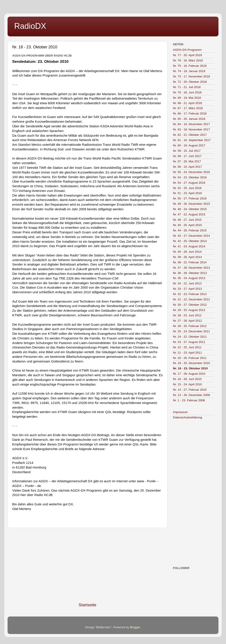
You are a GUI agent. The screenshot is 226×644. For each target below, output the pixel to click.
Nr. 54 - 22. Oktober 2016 (190, 177)
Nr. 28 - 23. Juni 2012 (187, 315)
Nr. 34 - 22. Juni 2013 (187, 283)
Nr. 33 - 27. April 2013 (187, 289)
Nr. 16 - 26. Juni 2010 (187, 379)
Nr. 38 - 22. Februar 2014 (190, 262)
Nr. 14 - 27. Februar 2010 (190, 390)
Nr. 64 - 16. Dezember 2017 (191, 124)
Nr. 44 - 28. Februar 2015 (190, 230)
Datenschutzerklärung (187, 417)
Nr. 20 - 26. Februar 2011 (190, 358)
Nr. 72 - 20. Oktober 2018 (190, 82)
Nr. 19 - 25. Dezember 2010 (191, 363)
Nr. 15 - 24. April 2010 (187, 384)
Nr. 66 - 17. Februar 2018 (190, 113)
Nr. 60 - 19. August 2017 (189, 145)
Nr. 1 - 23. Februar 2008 (189, 400)
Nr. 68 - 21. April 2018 (187, 103)
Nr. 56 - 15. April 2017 (187, 167)
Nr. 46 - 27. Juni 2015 (187, 220)
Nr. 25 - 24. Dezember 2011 (191, 331)
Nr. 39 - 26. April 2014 (187, 257)
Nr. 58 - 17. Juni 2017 (187, 156)
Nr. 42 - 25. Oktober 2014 (190, 241)
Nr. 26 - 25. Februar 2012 (190, 326)
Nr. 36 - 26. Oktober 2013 (190, 273)
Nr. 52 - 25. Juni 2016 (187, 188)
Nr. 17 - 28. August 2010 (189, 374)
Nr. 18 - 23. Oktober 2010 (190, 368)
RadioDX (30, 26)
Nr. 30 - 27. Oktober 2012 (190, 305)
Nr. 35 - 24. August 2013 (189, 278)
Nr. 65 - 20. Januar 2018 (189, 119)
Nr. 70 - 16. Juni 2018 (187, 92)
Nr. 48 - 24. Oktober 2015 (190, 209)
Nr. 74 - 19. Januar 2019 (189, 71)
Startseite (87, 605)
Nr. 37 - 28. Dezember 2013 (191, 268)
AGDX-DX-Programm (187, 50)
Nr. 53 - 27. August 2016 (189, 183)
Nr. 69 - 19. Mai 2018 (187, 98)
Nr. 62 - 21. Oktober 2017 (190, 135)
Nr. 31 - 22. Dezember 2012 (191, 299)
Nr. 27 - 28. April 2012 (187, 321)
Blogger (135, 627)
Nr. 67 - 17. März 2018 (188, 108)
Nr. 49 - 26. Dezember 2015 (191, 204)
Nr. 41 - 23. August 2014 (189, 246)
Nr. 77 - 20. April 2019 (187, 55)
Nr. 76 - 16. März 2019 (188, 60)
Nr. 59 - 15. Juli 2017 (187, 151)
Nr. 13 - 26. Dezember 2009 (191, 395)
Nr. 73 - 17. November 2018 (191, 76)
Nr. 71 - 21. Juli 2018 (187, 87)
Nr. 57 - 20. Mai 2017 (187, 161)
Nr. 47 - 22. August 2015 (189, 214)
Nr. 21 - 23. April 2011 (187, 353)
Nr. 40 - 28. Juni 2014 (187, 252)
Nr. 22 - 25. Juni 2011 (187, 347)
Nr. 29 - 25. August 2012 (189, 310)
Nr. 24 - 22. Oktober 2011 (190, 337)
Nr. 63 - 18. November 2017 (191, 129)
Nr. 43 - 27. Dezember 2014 (191, 236)
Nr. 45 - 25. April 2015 (187, 225)
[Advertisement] (87, 565)
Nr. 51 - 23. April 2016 (187, 193)
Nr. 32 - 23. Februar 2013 (190, 294)
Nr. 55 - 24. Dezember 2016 (191, 172)
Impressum (180, 412)
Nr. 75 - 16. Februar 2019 (190, 66)
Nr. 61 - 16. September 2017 (192, 140)
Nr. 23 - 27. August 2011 (189, 342)
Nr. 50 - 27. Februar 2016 (190, 198)
